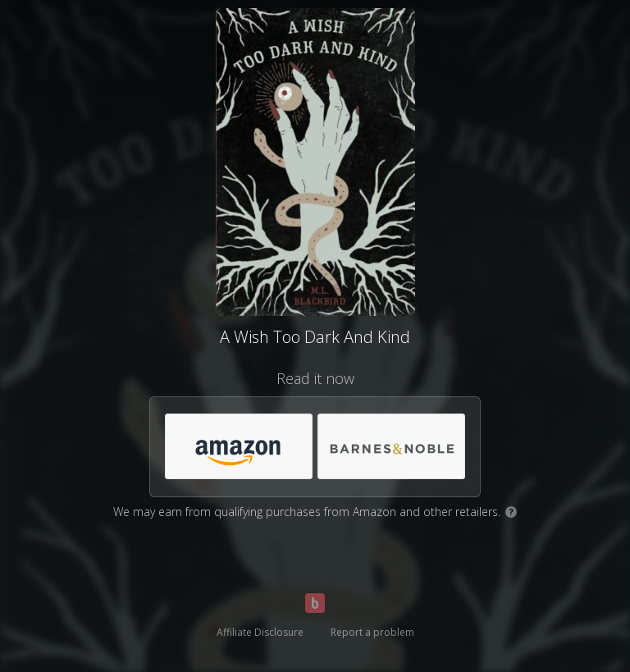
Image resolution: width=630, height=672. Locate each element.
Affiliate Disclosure (260, 632)
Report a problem (372, 632)
